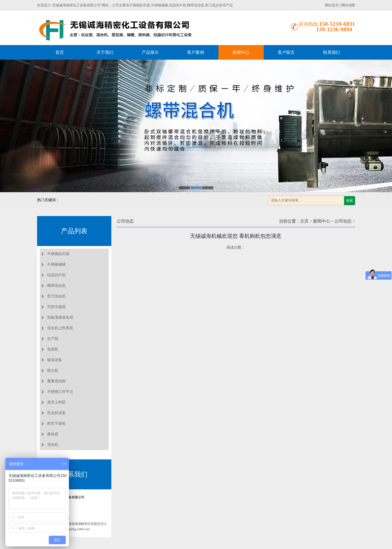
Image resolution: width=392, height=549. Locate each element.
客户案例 (196, 52)
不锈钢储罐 (56, 264)
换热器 (53, 434)
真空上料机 (56, 402)
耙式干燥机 (56, 423)
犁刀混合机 (56, 296)
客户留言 (286, 52)
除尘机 (53, 370)
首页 (60, 52)
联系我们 (332, 52)
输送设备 (55, 360)
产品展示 (150, 52)
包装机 (53, 349)
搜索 (350, 201)
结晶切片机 (56, 275)
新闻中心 (241, 52)
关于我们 (105, 52)
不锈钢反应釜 (58, 254)
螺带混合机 (56, 286)
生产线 (53, 339)
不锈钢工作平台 (60, 392)
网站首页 (332, 5)
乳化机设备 (56, 413)
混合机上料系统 (60, 328)
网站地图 (348, 5)
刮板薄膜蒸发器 (60, 317)
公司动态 (343, 221)
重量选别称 (56, 381)
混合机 (53, 445)
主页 (304, 221)
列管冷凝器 (56, 307)
